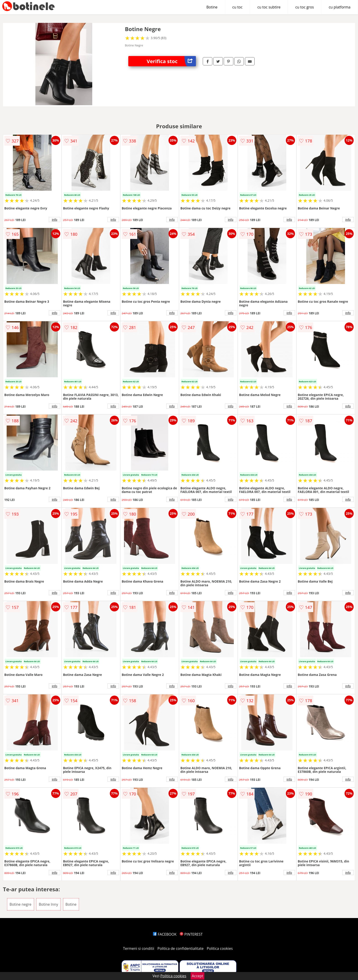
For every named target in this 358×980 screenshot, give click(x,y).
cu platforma (340, 7)
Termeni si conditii (139, 948)
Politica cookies (220, 948)
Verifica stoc (171, 61)
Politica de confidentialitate (181, 948)
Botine (212, 7)
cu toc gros (304, 7)
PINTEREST (191, 934)
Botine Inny (49, 904)
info (55, 220)
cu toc (238, 7)
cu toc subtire (269, 7)
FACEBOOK (165, 934)
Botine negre (21, 904)
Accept (197, 976)
